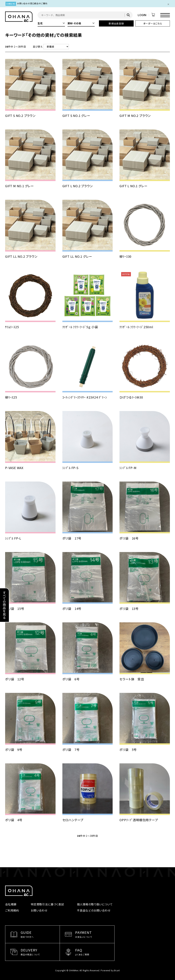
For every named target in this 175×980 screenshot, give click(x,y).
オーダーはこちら (153, 23)
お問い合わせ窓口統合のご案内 (32, 3)
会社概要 (11, 904)
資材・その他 (81, 23)
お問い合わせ (39, 910)
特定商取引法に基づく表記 (47, 904)
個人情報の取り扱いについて (95, 904)
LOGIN (142, 15)
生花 (51, 23)
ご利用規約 (12, 910)
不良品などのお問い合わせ (94, 910)
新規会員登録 (116, 23)
